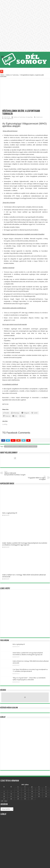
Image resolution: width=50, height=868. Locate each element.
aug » (6, 801)
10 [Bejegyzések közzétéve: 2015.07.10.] (32, 791)
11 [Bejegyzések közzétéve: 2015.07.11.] (39, 791)
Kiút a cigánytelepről (10, 513)
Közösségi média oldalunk (9, 708)
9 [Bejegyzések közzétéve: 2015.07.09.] (25, 791)
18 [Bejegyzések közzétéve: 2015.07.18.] (39, 794)
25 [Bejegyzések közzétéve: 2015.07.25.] (39, 796)
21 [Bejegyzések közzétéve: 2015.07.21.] (11, 796)
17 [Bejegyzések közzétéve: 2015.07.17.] (32, 794)
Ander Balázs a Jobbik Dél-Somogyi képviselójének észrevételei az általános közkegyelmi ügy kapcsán (25, 544)
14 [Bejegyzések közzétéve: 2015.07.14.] (11, 794)
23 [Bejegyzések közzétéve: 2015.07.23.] (25, 796)
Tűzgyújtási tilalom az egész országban (35, 478)
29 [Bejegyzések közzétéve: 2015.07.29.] (18, 799)
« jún (2, 801)
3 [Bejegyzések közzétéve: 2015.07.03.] (32, 789)
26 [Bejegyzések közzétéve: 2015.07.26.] (46, 796)
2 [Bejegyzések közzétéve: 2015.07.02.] (25, 789)
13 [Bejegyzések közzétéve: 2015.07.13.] (4, 794)
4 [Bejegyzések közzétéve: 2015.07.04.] (39, 789)
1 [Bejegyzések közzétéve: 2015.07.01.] (18, 789)
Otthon (2, 75)
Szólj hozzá (39, 117)
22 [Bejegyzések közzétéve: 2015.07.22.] (18, 796)
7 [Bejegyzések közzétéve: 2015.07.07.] (11, 791)
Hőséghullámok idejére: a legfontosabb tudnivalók (21, 446)
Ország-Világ (29, 117)
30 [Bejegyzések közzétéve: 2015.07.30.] (25, 799)
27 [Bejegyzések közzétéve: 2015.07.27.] (4, 799)
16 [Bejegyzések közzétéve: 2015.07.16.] (25, 794)
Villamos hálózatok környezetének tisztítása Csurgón (15, 473)
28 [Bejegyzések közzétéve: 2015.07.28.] (11, 799)
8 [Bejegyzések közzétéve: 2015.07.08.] (18, 791)
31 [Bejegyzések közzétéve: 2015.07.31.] (32, 799)
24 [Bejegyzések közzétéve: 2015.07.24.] (32, 796)
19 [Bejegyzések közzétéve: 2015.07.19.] (46, 794)
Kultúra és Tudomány (12, 75)
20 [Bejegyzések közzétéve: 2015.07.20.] (4, 796)
